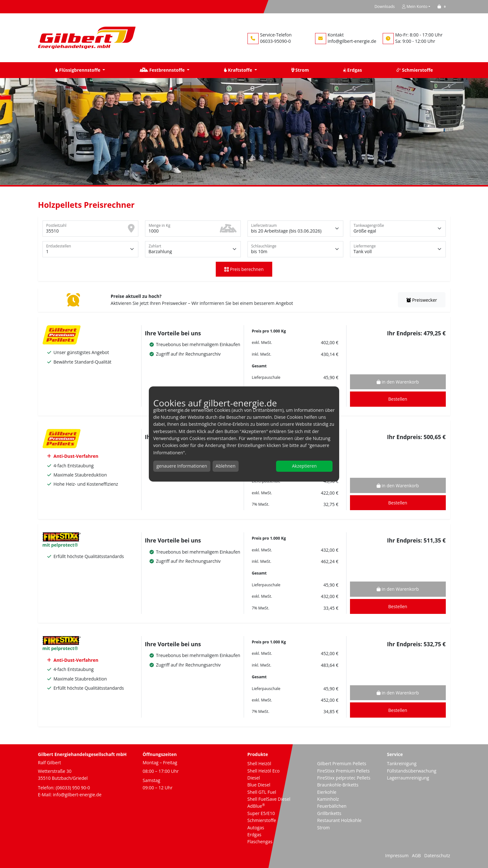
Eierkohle (327, 792)
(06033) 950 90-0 (73, 788)
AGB (416, 855)
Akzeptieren (304, 466)
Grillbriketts (329, 813)
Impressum (397, 855)
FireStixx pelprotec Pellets (344, 778)
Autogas (256, 828)
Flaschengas (260, 842)
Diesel (254, 778)
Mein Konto (415, 7)
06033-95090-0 (276, 41)
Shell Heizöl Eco (264, 771)
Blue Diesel (259, 785)
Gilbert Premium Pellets (342, 763)
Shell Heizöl (259, 763)
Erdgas (254, 835)
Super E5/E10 (261, 813)
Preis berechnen (244, 269)
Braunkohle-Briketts (338, 785)
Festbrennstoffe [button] (163, 70)
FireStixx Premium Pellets (343, 771)
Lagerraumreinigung (408, 778)
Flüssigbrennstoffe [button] (78, 70)
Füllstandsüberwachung (412, 771)
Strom (324, 828)
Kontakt (336, 35)
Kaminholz (328, 799)
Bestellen (398, 399)
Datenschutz (437, 855)
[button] (442, 7)
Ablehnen (226, 466)
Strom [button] (300, 70)
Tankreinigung (402, 763)
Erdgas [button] (353, 70)
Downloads (385, 7)
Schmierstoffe (262, 820)
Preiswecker (422, 300)
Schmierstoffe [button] (415, 70)
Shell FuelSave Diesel (269, 799)
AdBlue (256, 806)
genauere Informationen (182, 466)
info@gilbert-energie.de (352, 41)
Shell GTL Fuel (262, 792)
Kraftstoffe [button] (239, 70)
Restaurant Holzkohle (340, 820)
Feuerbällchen (332, 806)
